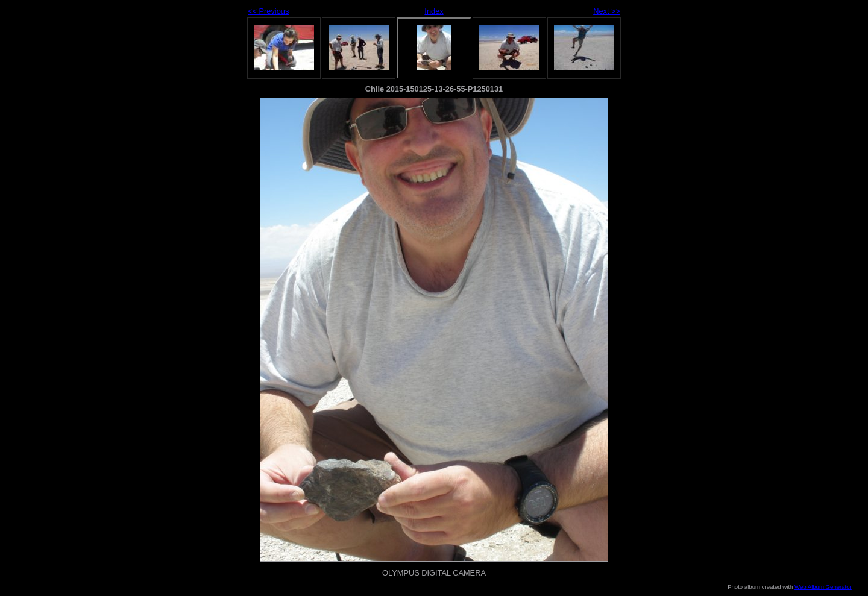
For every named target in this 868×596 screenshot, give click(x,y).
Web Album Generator (823, 587)
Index (434, 11)
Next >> (607, 11)
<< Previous (268, 11)
